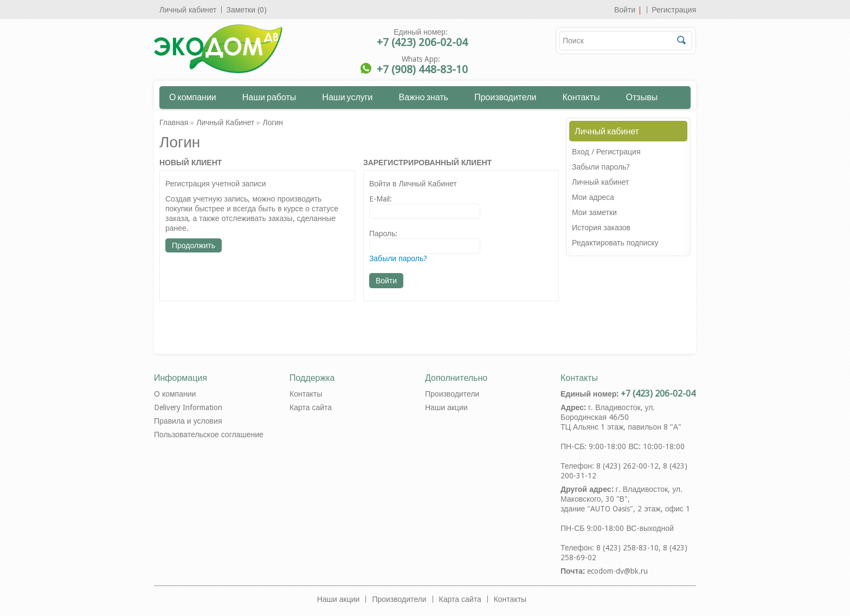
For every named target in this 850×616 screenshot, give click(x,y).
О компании (193, 97)
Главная (174, 122)
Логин (273, 122)
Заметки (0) (246, 10)
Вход (581, 152)
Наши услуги (347, 97)
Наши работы (269, 97)
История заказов (601, 228)
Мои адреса (593, 197)
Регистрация (674, 10)
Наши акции (446, 407)
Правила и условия (188, 421)
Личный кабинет (188, 10)
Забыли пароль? (601, 167)
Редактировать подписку (615, 243)
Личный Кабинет (225, 122)
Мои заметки (594, 212)
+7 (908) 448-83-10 (422, 69)
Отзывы (642, 97)
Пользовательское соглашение (209, 435)
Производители (506, 97)
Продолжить (194, 245)
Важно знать (424, 97)
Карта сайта (311, 407)
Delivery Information (188, 407)
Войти (625, 10)
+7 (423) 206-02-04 (422, 42)
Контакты (581, 97)
